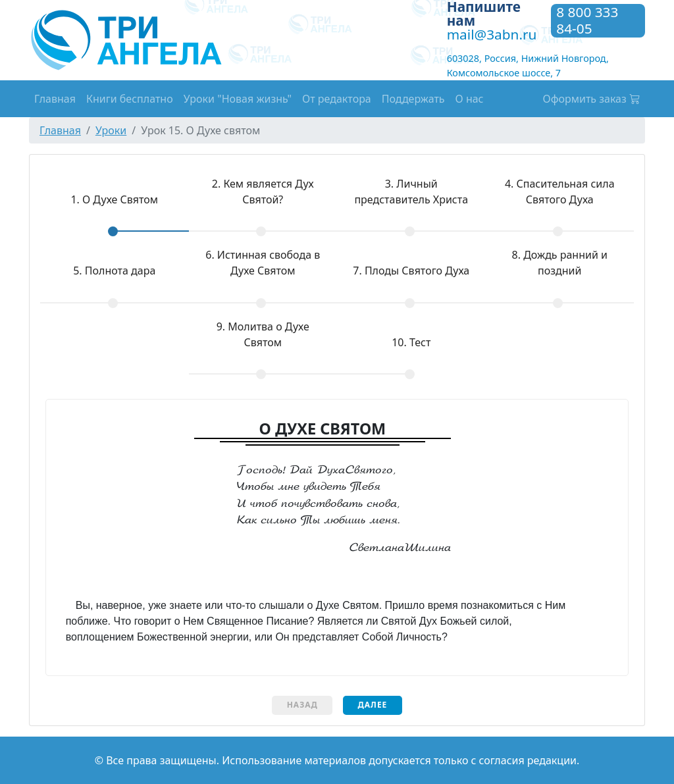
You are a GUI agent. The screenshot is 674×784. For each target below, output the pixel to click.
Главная (55, 99)
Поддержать (413, 99)
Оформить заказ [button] (592, 99)
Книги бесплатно (130, 99)
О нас (470, 99)
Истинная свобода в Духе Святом (263, 263)
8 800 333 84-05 (587, 21)
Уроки (111, 130)
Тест (411, 342)
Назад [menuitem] (302, 705)
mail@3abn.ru (492, 34)
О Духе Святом (99, 199)
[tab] (115, 209)
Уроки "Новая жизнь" (238, 99)
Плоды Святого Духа (411, 271)
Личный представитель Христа (411, 192)
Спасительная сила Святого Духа (560, 192)
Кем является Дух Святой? (263, 192)
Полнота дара (114, 271)
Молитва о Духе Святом (263, 334)
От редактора (337, 99)
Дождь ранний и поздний (560, 263)
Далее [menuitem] (372, 705)
